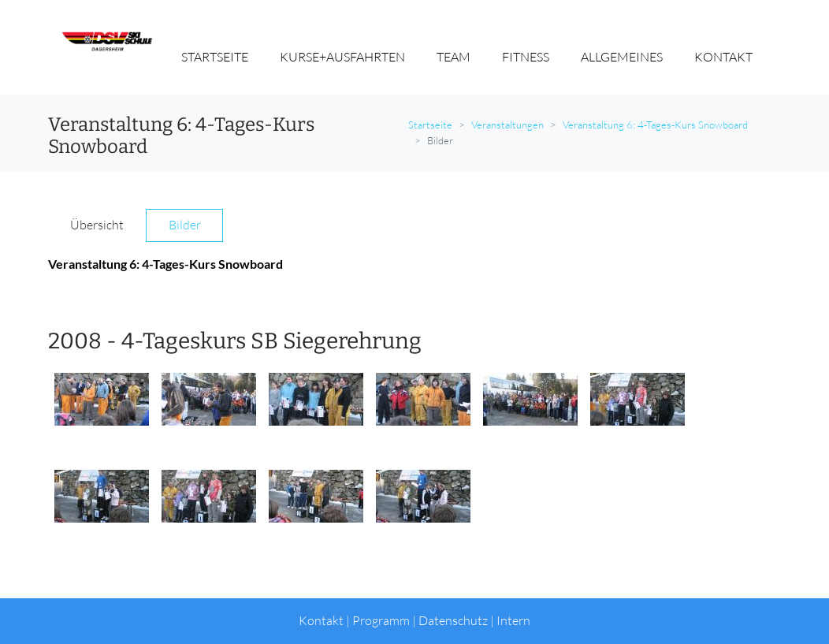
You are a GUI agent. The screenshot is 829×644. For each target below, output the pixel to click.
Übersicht (97, 225)
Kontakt (321, 620)
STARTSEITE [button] (215, 57)
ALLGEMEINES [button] (622, 57)
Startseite (430, 125)
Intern (513, 620)
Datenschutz (453, 620)
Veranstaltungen (507, 125)
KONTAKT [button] (723, 57)
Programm (381, 620)
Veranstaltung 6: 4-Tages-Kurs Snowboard (655, 125)
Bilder (185, 225)
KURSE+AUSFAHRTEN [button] (342, 57)
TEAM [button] (454, 57)
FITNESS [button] (526, 57)
